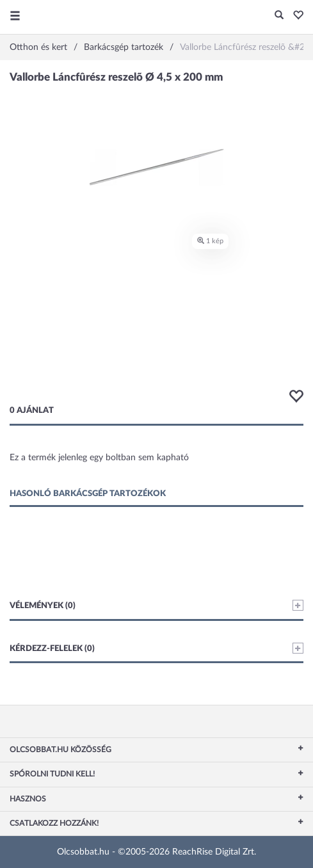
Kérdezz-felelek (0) (156, 648)
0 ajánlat (32, 411)
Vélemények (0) (156, 605)
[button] (295, 16)
